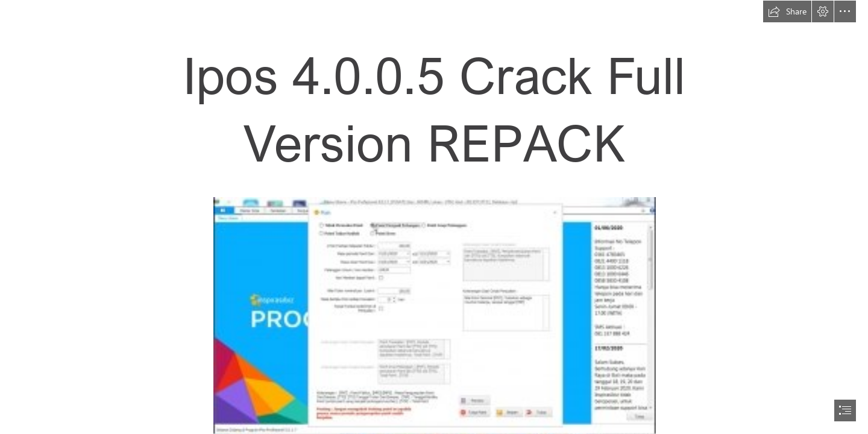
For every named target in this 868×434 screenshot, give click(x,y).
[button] (787, 11)
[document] (434, 217)
